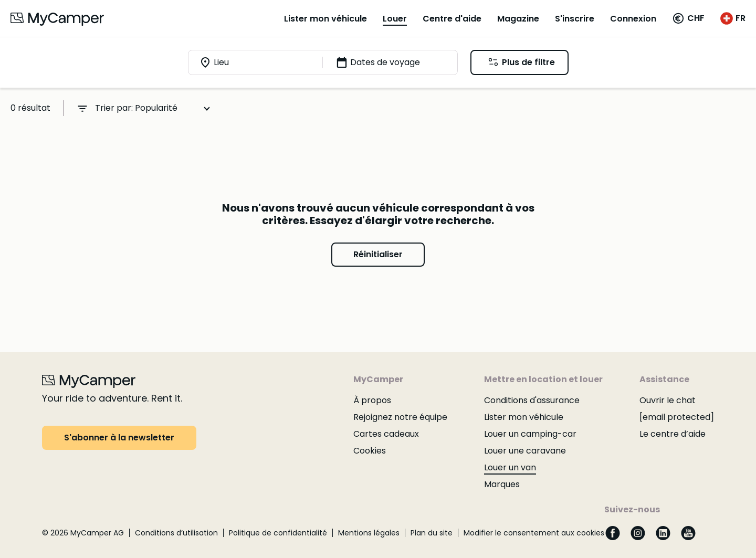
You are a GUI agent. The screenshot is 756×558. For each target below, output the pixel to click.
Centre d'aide (452, 19)
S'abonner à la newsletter (119, 438)
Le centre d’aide (673, 434)
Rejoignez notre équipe (400, 417)
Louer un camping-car (530, 434)
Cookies (370, 451)
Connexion (633, 19)
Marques (502, 484)
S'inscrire (575, 19)
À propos (372, 400)
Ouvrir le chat (668, 400)
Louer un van (510, 467)
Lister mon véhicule (325, 19)
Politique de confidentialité (278, 533)
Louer (395, 19)
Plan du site (432, 533)
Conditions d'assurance (532, 400)
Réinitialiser (378, 254)
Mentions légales (369, 533)
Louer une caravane (525, 451)
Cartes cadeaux (386, 434)
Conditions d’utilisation (176, 533)
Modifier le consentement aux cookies (534, 533)
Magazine (518, 19)
